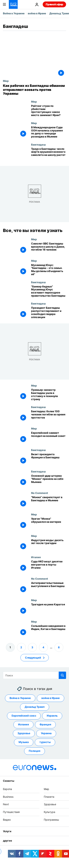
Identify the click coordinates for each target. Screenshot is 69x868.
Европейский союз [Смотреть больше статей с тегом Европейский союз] (24, 716)
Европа (7, 789)
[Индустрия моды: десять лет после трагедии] (49, 545)
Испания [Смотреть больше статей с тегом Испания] (23, 724)
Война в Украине (14, 13)
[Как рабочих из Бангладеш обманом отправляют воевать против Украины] (34, 90)
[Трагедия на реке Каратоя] (49, 609)
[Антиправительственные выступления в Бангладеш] (49, 588)
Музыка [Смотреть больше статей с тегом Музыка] (24, 742)
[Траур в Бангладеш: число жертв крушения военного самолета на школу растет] (49, 154)
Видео (7, 820)
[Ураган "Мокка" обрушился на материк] (49, 523)
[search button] (62, 675)
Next (6, 804)
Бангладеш (38, 144)
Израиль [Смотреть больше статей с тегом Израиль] (52, 716)
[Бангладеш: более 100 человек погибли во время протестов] (49, 416)
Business (8, 797)
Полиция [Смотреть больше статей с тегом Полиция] (34, 751)
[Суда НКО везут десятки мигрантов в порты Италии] (49, 566)
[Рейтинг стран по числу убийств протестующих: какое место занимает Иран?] (49, 111)
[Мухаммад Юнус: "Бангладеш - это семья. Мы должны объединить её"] (49, 270)
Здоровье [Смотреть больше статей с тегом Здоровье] (24, 733)
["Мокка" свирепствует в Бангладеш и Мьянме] (49, 502)
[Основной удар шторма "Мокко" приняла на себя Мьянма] (49, 480)
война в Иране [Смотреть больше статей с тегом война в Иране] (51, 698)
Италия (36, 557)
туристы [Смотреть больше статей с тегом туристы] (45, 742)
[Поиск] (34, 675)
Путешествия (11, 812)
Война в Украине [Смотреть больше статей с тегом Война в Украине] (20, 698)
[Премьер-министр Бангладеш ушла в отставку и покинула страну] (49, 395)
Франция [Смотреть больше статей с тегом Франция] (45, 724)
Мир (6, 81)
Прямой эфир (54, 4)
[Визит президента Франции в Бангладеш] (49, 459)
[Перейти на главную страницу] (13, 4)
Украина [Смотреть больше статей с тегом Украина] (46, 733)
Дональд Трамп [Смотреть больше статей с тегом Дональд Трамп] (35, 707)
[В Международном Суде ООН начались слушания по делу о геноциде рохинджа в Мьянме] (49, 132)
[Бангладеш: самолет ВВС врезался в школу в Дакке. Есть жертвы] (49, 248)
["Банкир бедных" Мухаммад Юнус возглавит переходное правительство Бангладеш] (49, 291)
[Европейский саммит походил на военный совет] (49, 438)
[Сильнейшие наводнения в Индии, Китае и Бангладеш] (49, 631)
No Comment (40, 493)
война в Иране (37, 13)
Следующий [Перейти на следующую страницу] (33, 657)
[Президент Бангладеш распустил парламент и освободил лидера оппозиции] (49, 313)
